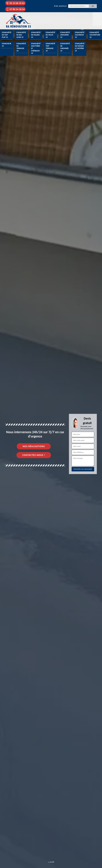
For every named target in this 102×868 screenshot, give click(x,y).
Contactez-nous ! (34, 455)
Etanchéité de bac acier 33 (21, 35)
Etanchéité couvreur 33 (80, 35)
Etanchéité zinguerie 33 (65, 35)
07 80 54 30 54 (15, 9)
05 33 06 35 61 (15, 3)
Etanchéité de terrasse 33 (21, 47)
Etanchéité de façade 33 (36, 35)
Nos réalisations (34, 446)
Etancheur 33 (7, 45)
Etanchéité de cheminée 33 (65, 47)
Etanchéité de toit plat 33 (7, 35)
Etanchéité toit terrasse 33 (50, 47)
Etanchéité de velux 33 (50, 35)
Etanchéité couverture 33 (95, 35)
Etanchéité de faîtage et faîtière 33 (80, 47)
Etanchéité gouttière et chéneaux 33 (36, 48)
